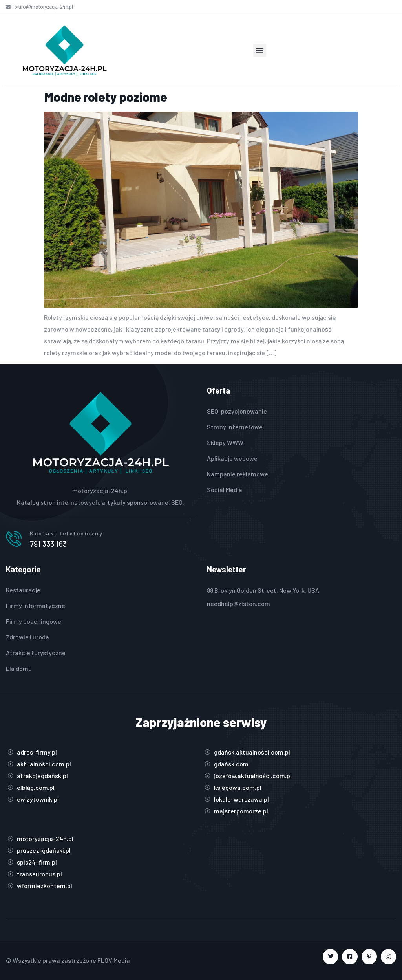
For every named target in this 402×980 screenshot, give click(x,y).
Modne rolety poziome (106, 97)
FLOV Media (114, 960)
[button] (260, 50)
